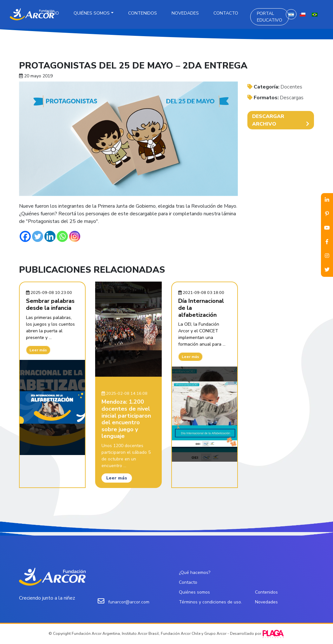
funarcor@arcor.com (129, 602)
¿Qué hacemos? (195, 572)
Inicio (53, 13)
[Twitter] (38, 236)
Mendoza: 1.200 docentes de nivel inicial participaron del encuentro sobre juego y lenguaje (126, 419)
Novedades (185, 13)
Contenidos (143, 13)
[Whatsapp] (62, 236)
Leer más (38, 350)
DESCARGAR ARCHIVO (281, 120)
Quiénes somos (92, 13)
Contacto (226, 13)
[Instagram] (75, 236)
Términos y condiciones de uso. (210, 602)
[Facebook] (25, 236)
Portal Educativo (270, 17)
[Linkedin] (50, 236)
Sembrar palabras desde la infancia (50, 304)
